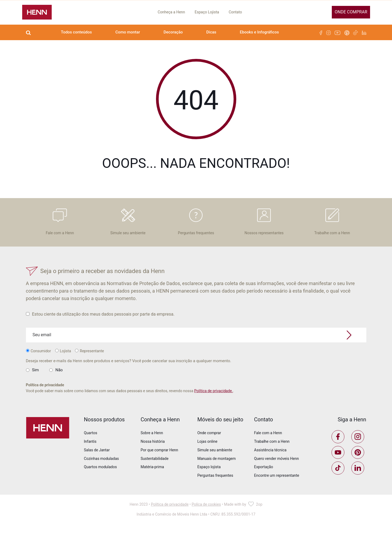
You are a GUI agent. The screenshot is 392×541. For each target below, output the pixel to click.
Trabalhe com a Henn (332, 228)
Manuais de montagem (217, 470)
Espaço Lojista (207, 12)
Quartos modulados (100, 479)
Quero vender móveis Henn (277, 470)
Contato (235, 12)
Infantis (90, 453)
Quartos (91, 445)
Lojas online (208, 453)
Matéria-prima (152, 479)
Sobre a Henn (152, 445)
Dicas (211, 32)
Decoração (173, 32)
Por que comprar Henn (159, 462)
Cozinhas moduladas (102, 470)
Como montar (128, 32)
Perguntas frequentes (196, 228)
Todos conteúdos (77, 32)
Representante (89, 363)
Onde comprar (351, 12)
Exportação (264, 479)
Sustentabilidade (155, 470)
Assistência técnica (270, 462)
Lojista (63, 363)
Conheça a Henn (171, 12)
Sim (36, 382)
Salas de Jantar (97, 462)
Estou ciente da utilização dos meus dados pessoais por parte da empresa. (100, 326)
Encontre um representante (277, 487)
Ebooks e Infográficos (259, 32)
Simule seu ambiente (128, 228)
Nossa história (153, 453)
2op (259, 521)
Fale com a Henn (60, 228)
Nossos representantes (264, 228)
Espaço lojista (209, 479)
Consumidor (39, 363)
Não (59, 382)
